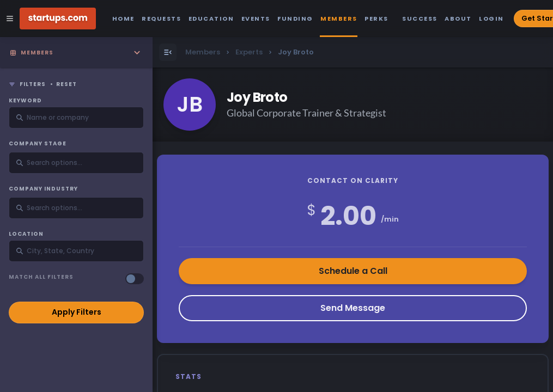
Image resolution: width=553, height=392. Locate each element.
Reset (66, 84)
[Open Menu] (168, 52)
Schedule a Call (353, 271)
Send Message (353, 308)
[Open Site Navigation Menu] (10, 19)
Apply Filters (77, 312)
